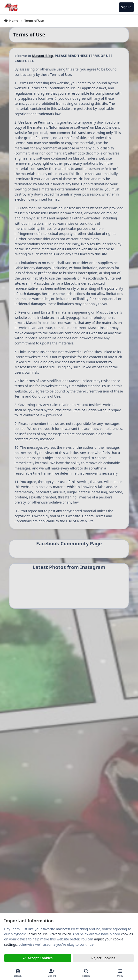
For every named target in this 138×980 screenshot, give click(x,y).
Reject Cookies (103, 958)
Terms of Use (37, 934)
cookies (127, 934)
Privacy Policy (60, 934)
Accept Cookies (38, 958)
